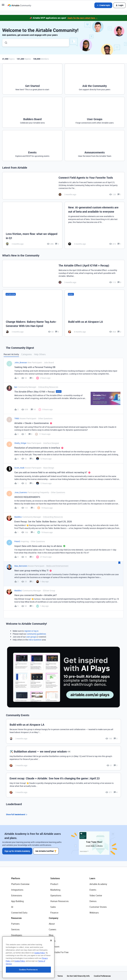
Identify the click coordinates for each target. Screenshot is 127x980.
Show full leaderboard (17, 815)
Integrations (17, 890)
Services (15, 929)
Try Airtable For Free (59, 952)
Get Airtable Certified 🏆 (46, 851)
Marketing (55, 890)
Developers (17, 935)
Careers (52, 929)
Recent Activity (11, 354)
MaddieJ (18, 517)
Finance (54, 912)
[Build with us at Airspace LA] (95, 313)
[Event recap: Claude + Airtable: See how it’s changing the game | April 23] (63, 785)
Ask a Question (35, 640)
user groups (31, 637)
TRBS (17, 418)
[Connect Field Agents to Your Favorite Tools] (63, 186)
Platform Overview (20, 884)
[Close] (51, 948)
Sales (53, 907)
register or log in (31, 631)
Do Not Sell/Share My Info (78, 976)
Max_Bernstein (21, 566)
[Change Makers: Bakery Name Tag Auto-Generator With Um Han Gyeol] (32, 313)
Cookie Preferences (102, 976)
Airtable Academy (98, 884)
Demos (93, 901)
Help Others (40, 354)
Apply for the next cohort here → (83, 18)
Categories (26, 354)
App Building (17, 901)
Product (54, 884)
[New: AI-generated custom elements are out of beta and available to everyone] (95, 225)
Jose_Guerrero (21, 492)
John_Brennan (21, 362)
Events (93, 890)
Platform (16, 878)
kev (16, 387)
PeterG (17, 541)
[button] (3, 6)
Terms (60, 976)
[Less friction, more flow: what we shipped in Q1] (32, 225)
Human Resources (59, 901)
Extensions (17, 895)
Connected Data (19, 912)
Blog (51, 935)
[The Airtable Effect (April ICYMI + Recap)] (63, 274)
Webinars (94, 912)
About (52, 924)
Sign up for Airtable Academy (17, 851)
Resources (16, 918)
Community (17, 941)
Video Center (96, 895)
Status (52, 941)
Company (54, 918)
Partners (15, 924)
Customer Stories (98, 907)
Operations (56, 895)
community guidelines (36, 634)
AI (12, 907)
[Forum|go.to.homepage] (19, 5)
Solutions (55, 878)
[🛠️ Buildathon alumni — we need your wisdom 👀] (63, 758)
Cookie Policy (40, 961)
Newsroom (54, 946)
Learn (92, 878)
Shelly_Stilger (20, 443)
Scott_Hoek (19, 468)
